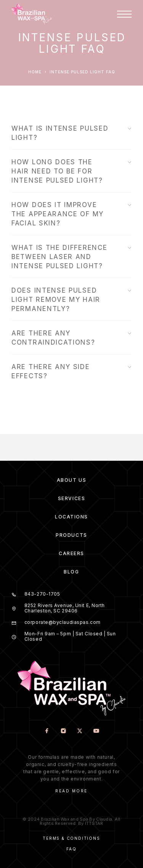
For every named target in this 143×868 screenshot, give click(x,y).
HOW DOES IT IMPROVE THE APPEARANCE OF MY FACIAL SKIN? (71, 214)
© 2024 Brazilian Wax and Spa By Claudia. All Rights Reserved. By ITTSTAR (71, 821)
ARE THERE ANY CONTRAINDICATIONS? (71, 338)
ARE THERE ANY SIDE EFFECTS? (71, 371)
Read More (71, 791)
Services (71, 498)
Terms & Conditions (71, 838)
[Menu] (124, 14)
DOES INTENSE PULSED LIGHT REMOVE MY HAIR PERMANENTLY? (71, 300)
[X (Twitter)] (80, 731)
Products (71, 535)
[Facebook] (47, 731)
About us (71, 480)
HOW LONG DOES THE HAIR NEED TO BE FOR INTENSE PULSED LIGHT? (71, 171)
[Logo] (32, 14)
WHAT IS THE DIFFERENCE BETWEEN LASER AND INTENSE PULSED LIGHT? (71, 257)
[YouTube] (96, 731)
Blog (71, 572)
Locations (71, 517)
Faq (71, 849)
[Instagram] (63, 731)
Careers (71, 553)
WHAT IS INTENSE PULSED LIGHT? (71, 133)
